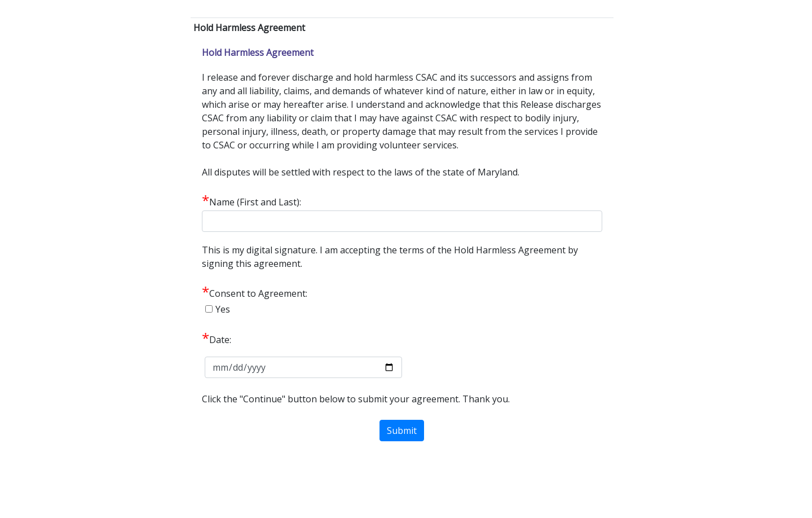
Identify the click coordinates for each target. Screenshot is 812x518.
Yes (223, 309)
